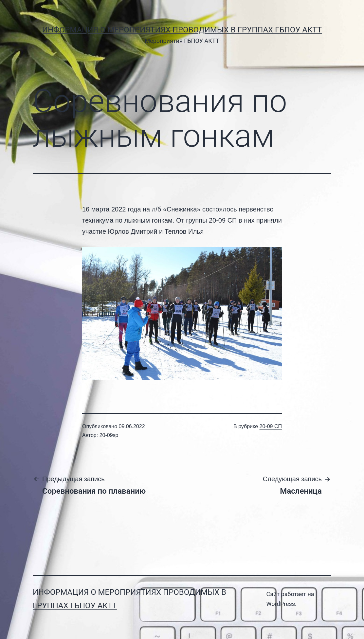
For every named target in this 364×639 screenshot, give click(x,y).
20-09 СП (271, 426)
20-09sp (109, 435)
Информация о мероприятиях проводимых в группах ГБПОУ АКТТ (182, 30)
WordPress (281, 604)
